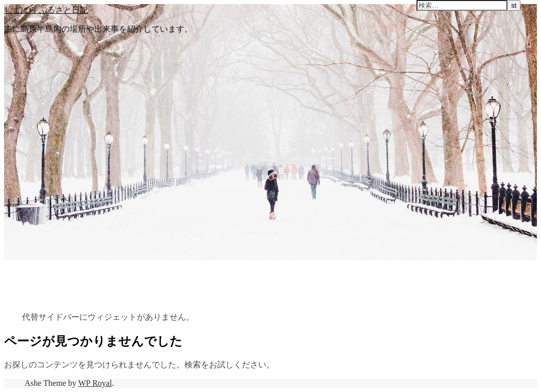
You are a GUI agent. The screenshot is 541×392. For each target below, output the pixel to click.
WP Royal (95, 383)
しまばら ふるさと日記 (46, 10)
